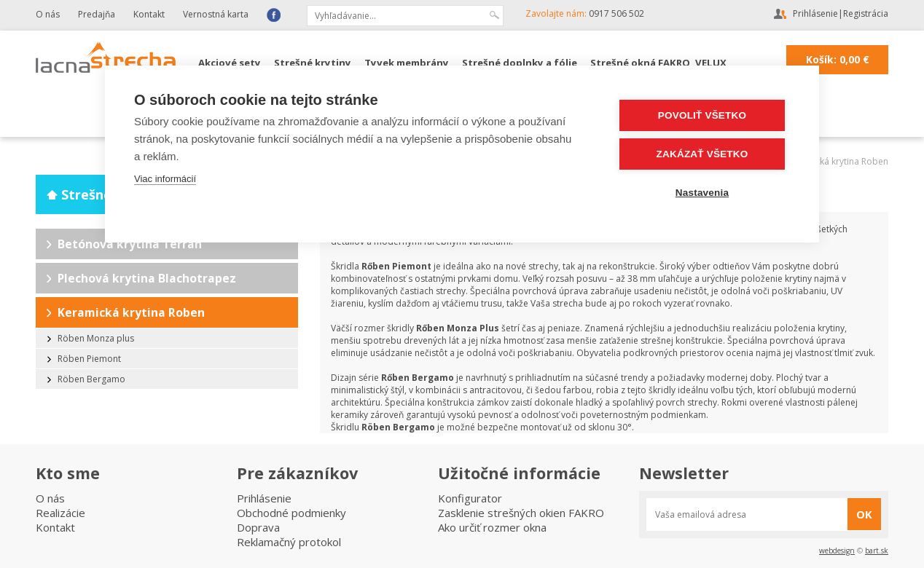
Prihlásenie (815, 13)
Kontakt (149, 14)
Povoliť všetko (702, 115)
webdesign (837, 551)
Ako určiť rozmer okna (492, 527)
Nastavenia (702, 193)
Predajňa (97, 14)
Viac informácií (165, 179)
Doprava (258, 527)
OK (864, 514)
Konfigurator (470, 498)
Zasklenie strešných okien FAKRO (521, 513)
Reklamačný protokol (289, 542)
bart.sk (877, 551)
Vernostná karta (216, 14)
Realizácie (60, 513)
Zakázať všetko (702, 154)
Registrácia (866, 13)
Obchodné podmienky (291, 513)
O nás (48, 14)
